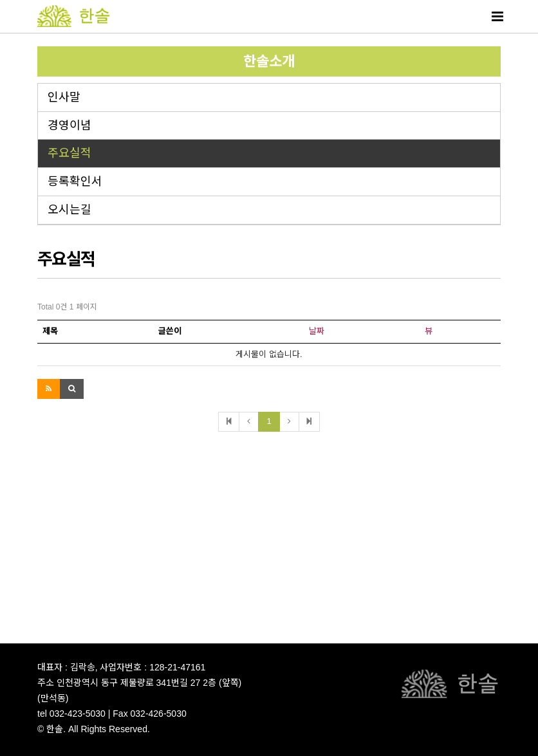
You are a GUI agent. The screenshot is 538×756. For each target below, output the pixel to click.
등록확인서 (75, 181)
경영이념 (70, 125)
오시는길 (70, 210)
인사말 (64, 97)
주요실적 (70, 153)
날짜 (317, 331)
